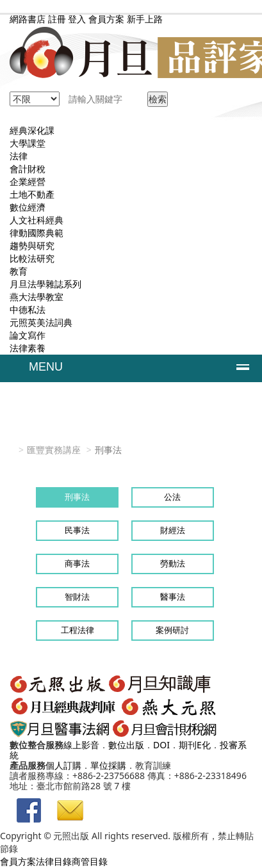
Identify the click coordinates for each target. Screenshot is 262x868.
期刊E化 (195, 745)
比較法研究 (32, 258)
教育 (19, 271)
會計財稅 (28, 169)
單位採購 (108, 765)
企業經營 (28, 181)
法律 (19, 156)
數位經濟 (28, 207)
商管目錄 (90, 861)
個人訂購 (63, 765)
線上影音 (81, 745)
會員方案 (108, 19)
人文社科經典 (37, 220)
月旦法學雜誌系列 (45, 284)
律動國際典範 (37, 233)
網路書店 (28, 19)
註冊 (57, 19)
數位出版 (126, 745)
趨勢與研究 (32, 245)
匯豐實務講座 (54, 450)
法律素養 (28, 348)
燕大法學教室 (37, 297)
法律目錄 (54, 861)
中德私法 (28, 309)
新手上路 (145, 19)
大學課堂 (28, 143)
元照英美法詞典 (41, 322)
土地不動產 (32, 194)
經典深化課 (32, 130)
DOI (161, 745)
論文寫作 (28, 335)
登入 (77, 19)
